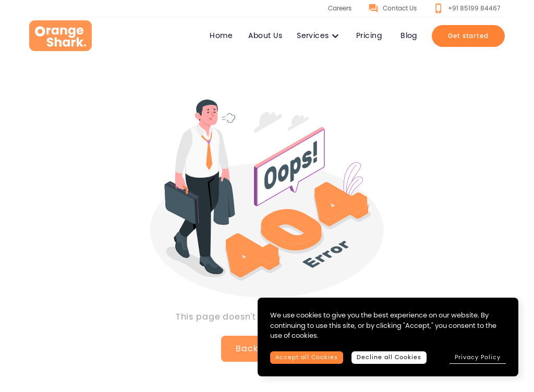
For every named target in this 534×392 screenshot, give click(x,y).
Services (319, 36)
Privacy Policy (478, 357)
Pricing (369, 35)
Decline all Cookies (389, 357)
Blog (409, 35)
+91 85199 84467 (467, 8)
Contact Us (392, 8)
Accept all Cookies (307, 357)
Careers (333, 8)
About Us (265, 35)
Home (221, 35)
